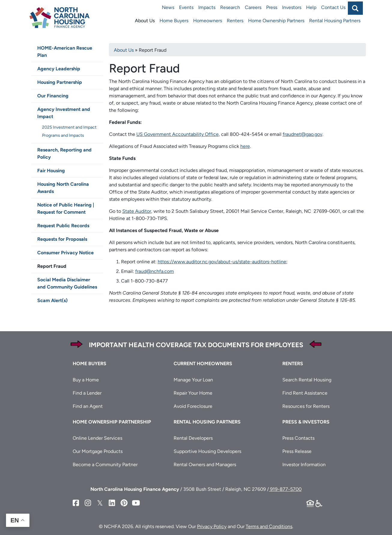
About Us (145, 21)
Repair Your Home (193, 393)
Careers (253, 7)
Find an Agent (88, 406)
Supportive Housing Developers (207, 451)
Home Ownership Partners (276, 21)
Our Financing (53, 96)
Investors (292, 7)
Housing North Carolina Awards (63, 188)
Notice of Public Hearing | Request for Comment (66, 208)
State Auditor (137, 211)
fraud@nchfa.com (155, 271)
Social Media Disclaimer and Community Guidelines (67, 283)
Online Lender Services (97, 438)
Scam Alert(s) (52, 300)
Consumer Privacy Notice (65, 253)
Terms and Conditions (269, 526)
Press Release (297, 451)
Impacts (207, 7)
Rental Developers (193, 438)
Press (272, 7)
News (168, 7)
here (245, 146)
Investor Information (304, 465)
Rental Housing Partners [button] (207, 422)
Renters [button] (293, 364)
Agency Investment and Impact (64, 113)
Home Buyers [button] (90, 364)
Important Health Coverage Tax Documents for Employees (196, 345)
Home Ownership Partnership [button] (112, 422)
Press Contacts (298, 438)
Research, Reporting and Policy (64, 153)
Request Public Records (63, 226)
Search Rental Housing (307, 380)
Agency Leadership (59, 69)
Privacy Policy (212, 526)
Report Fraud (52, 266)
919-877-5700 (285, 489)
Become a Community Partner (105, 465)
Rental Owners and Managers (205, 465)
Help (311, 7)
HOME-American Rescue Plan (65, 52)
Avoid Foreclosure (193, 406)
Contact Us (333, 7)
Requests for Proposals (62, 239)
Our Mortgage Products (98, 451)
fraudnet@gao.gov (302, 134)
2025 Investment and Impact (69, 127)
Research (230, 7)
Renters (235, 21)
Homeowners (208, 21)
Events (186, 7)
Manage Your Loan (193, 380)
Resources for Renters (306, 406)
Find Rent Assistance (305, 393)
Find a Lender (87, 393)
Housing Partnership (60, 82)
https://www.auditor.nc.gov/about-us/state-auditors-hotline (222, 262)
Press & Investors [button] (306, 422)
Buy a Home (86, 380)
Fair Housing (51, 171)
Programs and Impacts (63, 135)
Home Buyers (174, 21)
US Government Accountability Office (178, 134)
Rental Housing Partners (335, 21)
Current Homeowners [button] (203, 364)
